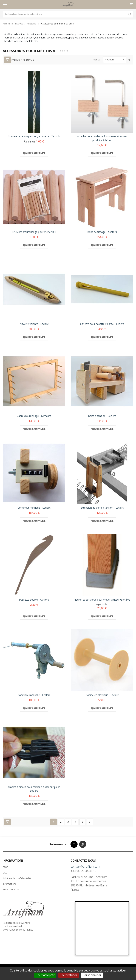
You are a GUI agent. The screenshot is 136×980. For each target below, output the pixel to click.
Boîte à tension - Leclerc (102, 416)
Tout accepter (45, 975)
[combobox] (68, 14)
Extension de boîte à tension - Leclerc (102, 508)
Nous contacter (11, 889)
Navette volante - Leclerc (34, 324)
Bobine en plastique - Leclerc (102, 695)
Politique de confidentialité (17, 878)
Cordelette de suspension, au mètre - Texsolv (34, 136)
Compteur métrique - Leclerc (34, 508)
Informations (10, 884)
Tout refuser (69, 975)
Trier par (97, 60)
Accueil (6, 24)
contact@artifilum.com (85, 867)
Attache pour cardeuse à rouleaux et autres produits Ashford (102, 138)
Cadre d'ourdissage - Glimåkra (34, 416)
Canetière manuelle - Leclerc (34, 695)
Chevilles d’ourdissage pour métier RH (34, 232)
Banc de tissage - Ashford (102, 232)
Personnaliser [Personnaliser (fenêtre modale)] (92, 975)
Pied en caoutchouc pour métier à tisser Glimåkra (102, 600)
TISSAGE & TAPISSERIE (25, 24)
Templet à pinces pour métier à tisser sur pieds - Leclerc (34, 789)
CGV (5, 873)
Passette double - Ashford (34, 600)
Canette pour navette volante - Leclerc (102, 324)
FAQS (5, 867)
